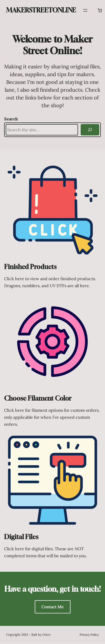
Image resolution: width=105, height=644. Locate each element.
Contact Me (53, 607)
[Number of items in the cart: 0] (100, 10)
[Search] (90, 130)
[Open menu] (85, 10)
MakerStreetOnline (41, 10)
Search (11, 119)
